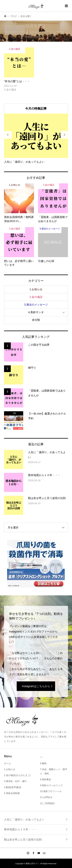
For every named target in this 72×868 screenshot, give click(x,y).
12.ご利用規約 (47, 803)
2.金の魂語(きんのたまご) (17, 775)
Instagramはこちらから (36, 686)
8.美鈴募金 (46, 779)
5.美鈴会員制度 (12, 793)
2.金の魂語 (36, 297)
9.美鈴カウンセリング (51, 785)
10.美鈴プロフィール (51, 791)
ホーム (7, 763)
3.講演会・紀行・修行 (15, 781)
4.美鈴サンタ (36, 312)
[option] (36, 139)
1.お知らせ (36, 289)
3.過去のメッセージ (36, 305)
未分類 (36, 320)
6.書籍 (43, 763)
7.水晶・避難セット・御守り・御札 (54, 771)
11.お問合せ (46, 797)
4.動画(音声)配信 (13, 787)
